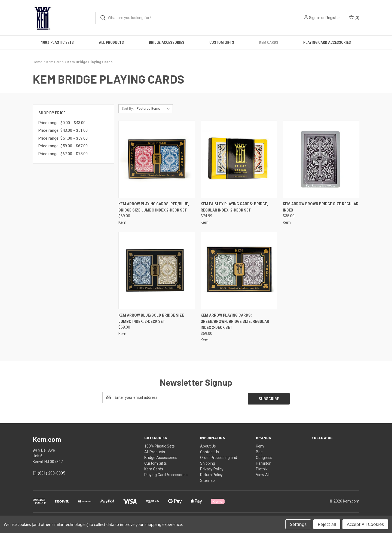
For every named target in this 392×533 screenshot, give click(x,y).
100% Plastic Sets (57, 42)
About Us (208, 445)
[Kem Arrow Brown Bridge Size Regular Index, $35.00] (321, 159)
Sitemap (207, 479)
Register (333, 18)
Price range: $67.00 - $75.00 (63, 154)
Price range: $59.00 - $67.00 (63, 146)
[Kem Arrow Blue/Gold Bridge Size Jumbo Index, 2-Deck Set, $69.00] (157, 270)
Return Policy (211, 473)
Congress (264, 456)
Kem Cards (269, 42)
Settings (298, 524)
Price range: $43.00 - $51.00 (63, 130)
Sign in (315, 18)
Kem (260, 445)
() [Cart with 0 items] (354, 17)
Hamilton (264, 462)
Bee (259, 451)
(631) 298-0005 (51, 472)
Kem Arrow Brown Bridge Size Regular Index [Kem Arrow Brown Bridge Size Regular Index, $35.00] (321, 207)
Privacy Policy (212, 468)
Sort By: (128, 108)
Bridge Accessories (167, 42)
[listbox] (154, 109)
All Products (111, 42)
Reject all (327, 524)
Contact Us (209, 451)
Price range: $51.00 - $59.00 (63, 138)
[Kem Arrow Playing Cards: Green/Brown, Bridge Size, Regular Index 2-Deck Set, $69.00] (239, 270)
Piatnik (262, 468)
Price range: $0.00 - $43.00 (62, 123)
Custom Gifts (222, 42)
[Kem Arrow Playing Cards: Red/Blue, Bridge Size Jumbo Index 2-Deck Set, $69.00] (157, 159)
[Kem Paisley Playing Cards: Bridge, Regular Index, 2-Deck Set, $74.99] (239, 159)
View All (263, 473)
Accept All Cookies (365, 524)
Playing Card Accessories (327, 42)
